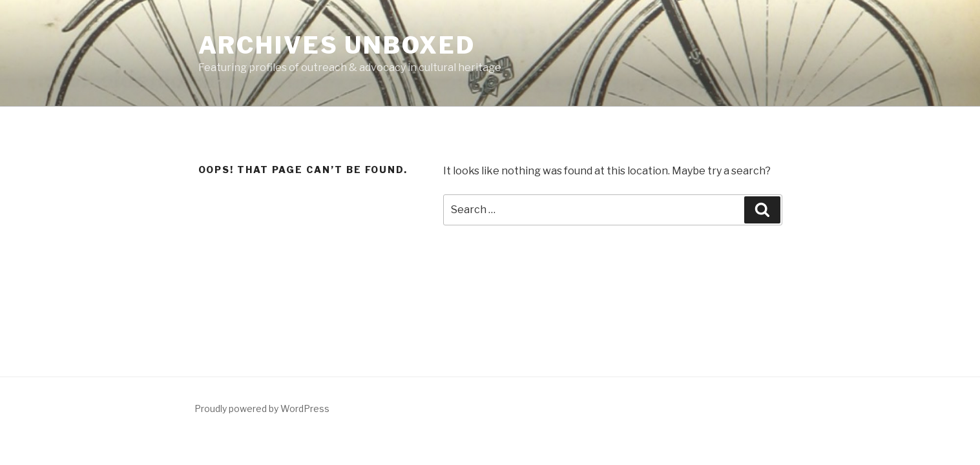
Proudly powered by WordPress (262, 408)
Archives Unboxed (337, 45)
